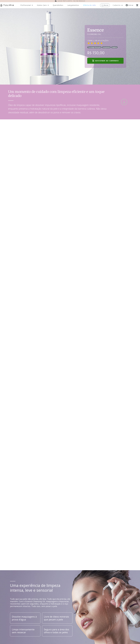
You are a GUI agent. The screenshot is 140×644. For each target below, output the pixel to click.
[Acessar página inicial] (7, 5)
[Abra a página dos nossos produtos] (58, 5)
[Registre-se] (118, 5)
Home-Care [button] (42, 5)
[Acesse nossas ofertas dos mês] (90, 5)
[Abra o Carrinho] (138, 5)
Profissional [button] (26, 5)
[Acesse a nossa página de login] (131, 5)
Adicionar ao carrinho (105, 61)
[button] (105, 5)
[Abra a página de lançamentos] (73, 5)
